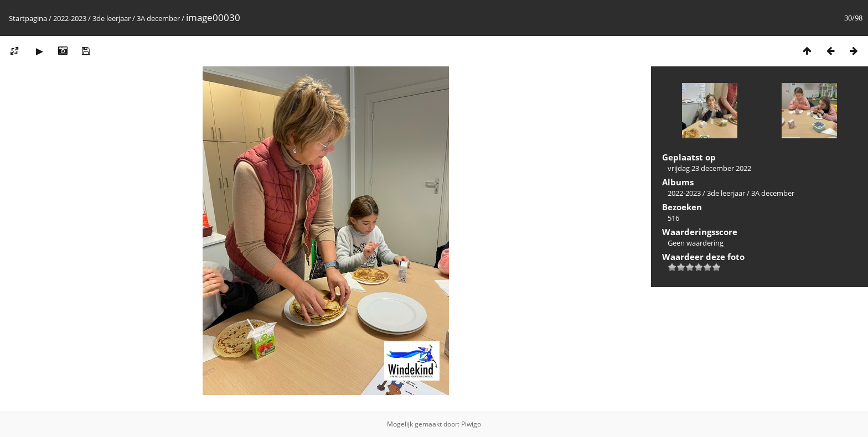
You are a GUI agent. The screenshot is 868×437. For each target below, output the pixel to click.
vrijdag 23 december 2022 (709, 168)
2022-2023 (70, 18)
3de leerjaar (112, 18)
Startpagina (28, 18)
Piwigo (471, 424)
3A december (158, 18)
